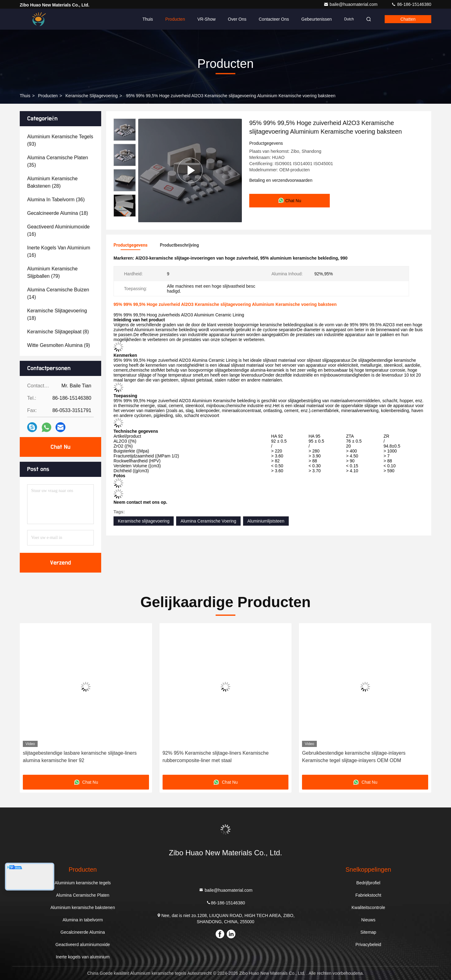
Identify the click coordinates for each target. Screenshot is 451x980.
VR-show (207, 19)
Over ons (237, 19)
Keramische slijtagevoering (92, 96)
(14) (58, 293)
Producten (175, 19)
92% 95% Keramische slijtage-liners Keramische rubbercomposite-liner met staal (216, 757)
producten (48, 96)
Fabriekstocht (368, 895)
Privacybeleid (368, 945)
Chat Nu (61, 447)
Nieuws (368, 920)
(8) (58, 332)
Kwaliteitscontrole (368, 907)
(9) (59, 345)
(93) (60, 140)
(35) (58, 161)
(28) (52, 182)
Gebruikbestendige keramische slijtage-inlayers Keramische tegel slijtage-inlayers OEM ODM (354, 757)
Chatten (408, 19)
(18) (58, 213)
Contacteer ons (274, 19)
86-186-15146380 (411, 4)
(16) (58, 230)
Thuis (148, 19)
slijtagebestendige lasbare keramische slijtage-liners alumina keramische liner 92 (80, 757)
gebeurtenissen (317, 19)
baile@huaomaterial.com (351, 4)
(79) (52, 272)
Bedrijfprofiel (368, 883)
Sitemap (368, 932)
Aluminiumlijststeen (266, 521)
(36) (56, 200)
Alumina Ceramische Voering (208, 521)
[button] (125, 214)
